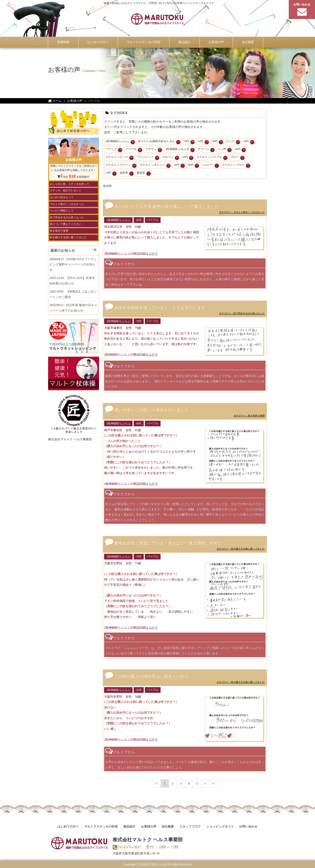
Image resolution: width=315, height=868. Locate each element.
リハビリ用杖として (62, 211)
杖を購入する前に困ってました (68, 237)
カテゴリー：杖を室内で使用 (249, 416)
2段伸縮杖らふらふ (120, 142)
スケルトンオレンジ (155, 166)
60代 (203, 142)
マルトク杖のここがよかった (67, 204)
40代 (240, 150)
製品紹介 (129, 826)
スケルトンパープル (212, 158)
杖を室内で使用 (59, 231)
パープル (134, 150)
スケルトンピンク (120, 158)
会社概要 (168, 826)
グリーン (206, 150)
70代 (189, 142)
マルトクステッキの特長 (101, 826)
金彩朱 (127, 173)
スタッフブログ (190, 826)
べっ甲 (225, 150)
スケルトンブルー (236, 166)
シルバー (211, 166)
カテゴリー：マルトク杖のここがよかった (242, 212)
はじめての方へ (68, 826)
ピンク (233, 142)
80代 (218, 142)
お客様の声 (149, 826)
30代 (188, 158)
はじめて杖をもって (62, 197)
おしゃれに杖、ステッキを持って (70, 184)
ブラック (114, 150)
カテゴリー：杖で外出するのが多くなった (242, 313)
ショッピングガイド (220, 826)
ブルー (238, 158)
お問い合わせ (248, 826)
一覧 (94, 250)
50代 (249, 142)
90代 (193, 166)
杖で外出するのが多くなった (67, 217)
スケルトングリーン (121, 166)
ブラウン (154, 150)
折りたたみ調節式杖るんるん (159, 142)
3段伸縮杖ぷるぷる (180, 150)
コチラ (153, 254)
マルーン (171, 158)
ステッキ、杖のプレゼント (66, 191)
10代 (111, 173)
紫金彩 (144, 173)
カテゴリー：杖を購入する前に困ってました (241, 549)
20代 (179, 166)
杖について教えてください (66, 224)
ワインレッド (148, 158)
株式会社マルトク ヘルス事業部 (70, 439)
